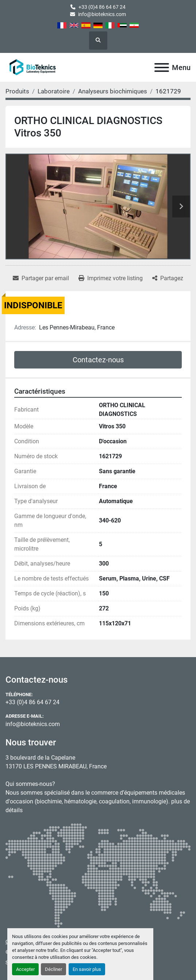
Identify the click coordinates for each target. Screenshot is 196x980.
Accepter (25, 969)
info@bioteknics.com (102, 14)
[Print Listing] (111, 278)
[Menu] (162, 67)
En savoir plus (87, 969)
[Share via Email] (41, 278)
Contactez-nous (98, 360)
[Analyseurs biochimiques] (113, 91)
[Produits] (17, 91)
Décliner (53, 969)
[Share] (168, 278)
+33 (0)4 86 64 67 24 (102, 7)
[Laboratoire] (54, 91)
